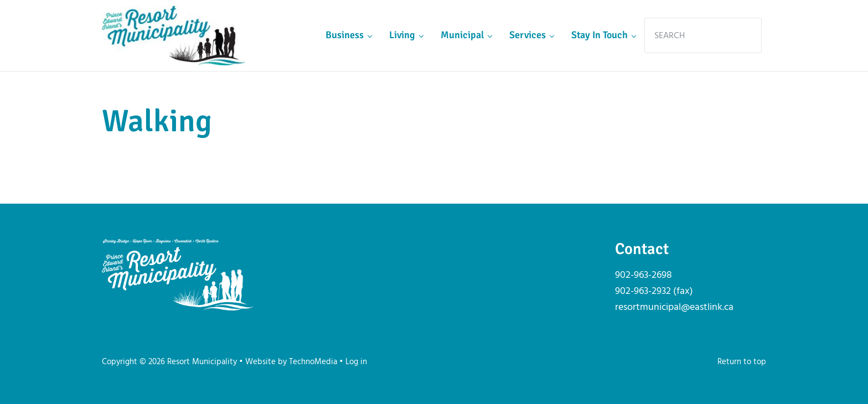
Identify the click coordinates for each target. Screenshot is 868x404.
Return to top (742, 362)
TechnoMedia (313, 362)
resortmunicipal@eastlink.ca (674, 307)
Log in (356, 362)
